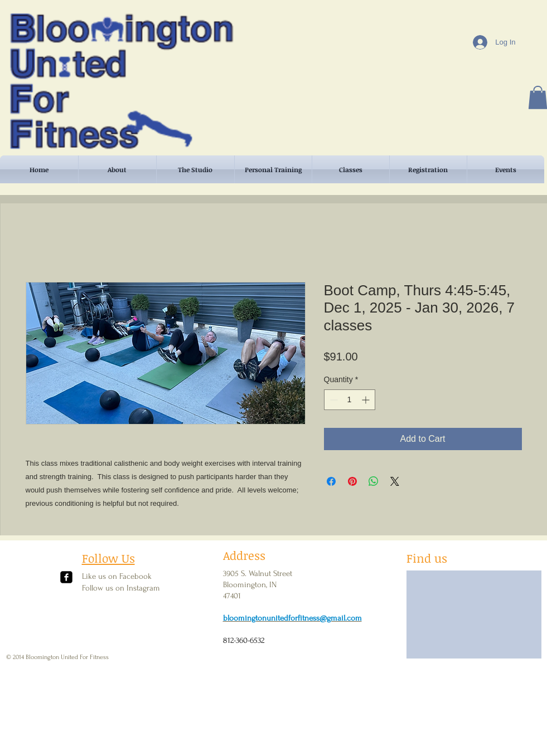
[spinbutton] (350, 400)
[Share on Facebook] (331, 481)
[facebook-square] (66, 577)
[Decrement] (333, 400)
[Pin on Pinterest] (352, 481)
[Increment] (367, 400)
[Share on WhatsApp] (374, 481)
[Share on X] (395, 481)
